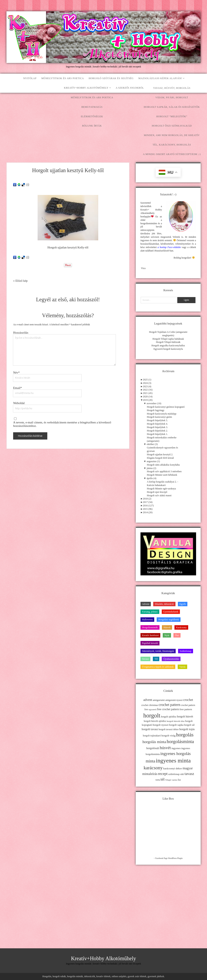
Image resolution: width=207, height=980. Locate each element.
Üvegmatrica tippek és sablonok (158, 667)
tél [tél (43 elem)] (163, 779)
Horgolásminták (150, 627)
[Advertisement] (103, 123)
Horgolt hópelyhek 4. (157, 424)
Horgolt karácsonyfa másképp (162, 414)
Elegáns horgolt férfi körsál (160, 458)
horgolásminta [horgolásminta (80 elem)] (180, 741)
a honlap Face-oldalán (169, 247)
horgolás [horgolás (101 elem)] (185, 735)
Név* (16, 373)
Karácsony (181, 627)
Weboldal (19, 403)
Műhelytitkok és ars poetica (62, 78)
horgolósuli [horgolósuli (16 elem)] (153, 748)
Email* (17, 388)
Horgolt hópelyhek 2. (157, 431)
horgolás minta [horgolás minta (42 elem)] (154, 742)
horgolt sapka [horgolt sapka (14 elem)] (176, 725)
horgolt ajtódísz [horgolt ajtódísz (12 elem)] (169, 717)
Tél (156, 659)
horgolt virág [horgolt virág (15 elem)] (168, 736)
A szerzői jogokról (130, 88)
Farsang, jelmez (150, 612)
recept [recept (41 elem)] (163, 774)
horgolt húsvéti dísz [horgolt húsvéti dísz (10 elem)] (176, 721)
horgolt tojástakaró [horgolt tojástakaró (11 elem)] (152, 736)
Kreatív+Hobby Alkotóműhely (86, 88)
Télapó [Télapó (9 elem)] (168, 780)
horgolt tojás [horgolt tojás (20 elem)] (187, 729)
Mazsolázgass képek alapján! (160, 78)
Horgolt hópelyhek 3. (157, 427)
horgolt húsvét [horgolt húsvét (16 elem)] (185, 717)
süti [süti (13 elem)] (182, 774)
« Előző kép (20, 281)
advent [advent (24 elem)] (148, 700)
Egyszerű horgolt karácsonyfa (168, 349)
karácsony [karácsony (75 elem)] (153, 768)
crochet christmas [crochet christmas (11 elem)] (150, 705)
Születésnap (186, 651)
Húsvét (167, 627)
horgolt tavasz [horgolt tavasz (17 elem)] (150, 729)
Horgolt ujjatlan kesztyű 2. (160, 454)
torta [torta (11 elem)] (158, 780)
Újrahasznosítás (171, 659)
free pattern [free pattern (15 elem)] (186, 709)
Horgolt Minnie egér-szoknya (162, 489)
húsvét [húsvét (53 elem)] (165, 748)
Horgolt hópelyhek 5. (157, 420)
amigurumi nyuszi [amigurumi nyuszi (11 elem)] (174, 700)
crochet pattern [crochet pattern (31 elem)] (170, 705)
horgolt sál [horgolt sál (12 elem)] (189, 725)
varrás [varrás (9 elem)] (174, 780)
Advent (146, 604)
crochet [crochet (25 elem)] (188, 700)
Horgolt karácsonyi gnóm (159, 417)
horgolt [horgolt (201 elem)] (152, 715)
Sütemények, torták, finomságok (158, 651)
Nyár (167, 635)
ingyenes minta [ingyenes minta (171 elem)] (173, 761)
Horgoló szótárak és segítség (111, 78)
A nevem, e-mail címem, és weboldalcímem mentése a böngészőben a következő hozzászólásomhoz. (62, 424)
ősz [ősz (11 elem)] (179, 780)
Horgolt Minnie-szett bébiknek (162, 475)
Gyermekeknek (171, 612)
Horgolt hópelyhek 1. (157, 434)
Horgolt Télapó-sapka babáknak (168, 339)
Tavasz (146, 659)
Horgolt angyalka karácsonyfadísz (168, 346)
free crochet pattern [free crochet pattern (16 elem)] (168, 709)
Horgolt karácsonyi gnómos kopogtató (166, 407)
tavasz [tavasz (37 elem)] (189, 774)
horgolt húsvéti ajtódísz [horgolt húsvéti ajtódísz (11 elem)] (155, 721)
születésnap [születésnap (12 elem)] (174, 774)
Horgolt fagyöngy (156, 410)
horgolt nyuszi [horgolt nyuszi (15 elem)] (161, 725)
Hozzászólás (21, 333)
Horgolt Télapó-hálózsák (168, 342)
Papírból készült (150, 643)
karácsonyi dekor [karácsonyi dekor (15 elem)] (173, 768)
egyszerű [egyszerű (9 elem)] (153, 709)
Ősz (177, 635)
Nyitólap (30, 78)
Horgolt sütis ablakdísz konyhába (163, 465)
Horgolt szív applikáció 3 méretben (164, 471)
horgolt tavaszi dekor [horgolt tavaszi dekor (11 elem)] (169, 729)
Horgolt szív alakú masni (159, 495)
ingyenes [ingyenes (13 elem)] (176, 748)
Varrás (182, 667)
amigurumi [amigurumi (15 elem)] (159, 700)
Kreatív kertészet (150, 635)
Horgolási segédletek (169, 620)
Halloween (147, 620)
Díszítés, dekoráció (164, 604)
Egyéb (183, 604)
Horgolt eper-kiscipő (157, 492)
